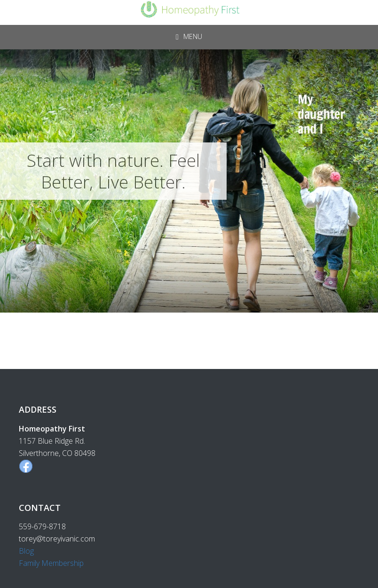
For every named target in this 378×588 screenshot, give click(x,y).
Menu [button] (193, 36)
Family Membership (51, 563)
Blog (26, 551)
